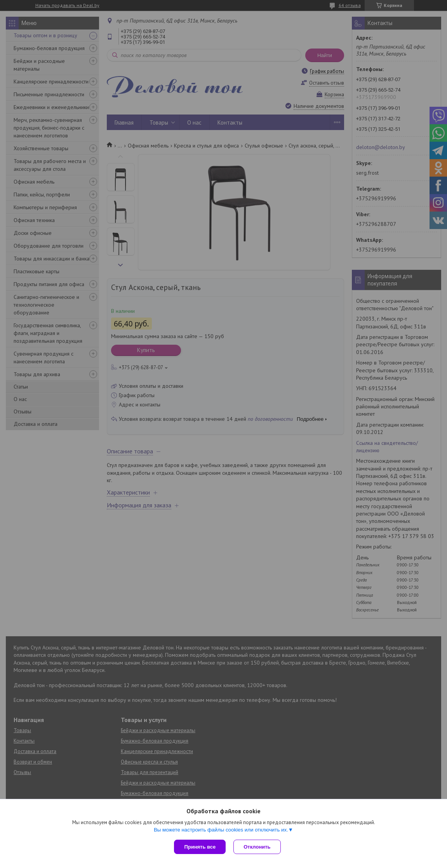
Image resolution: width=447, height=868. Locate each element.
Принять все (200, 847)
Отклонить (257, 847)
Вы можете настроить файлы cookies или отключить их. (221, 830)
